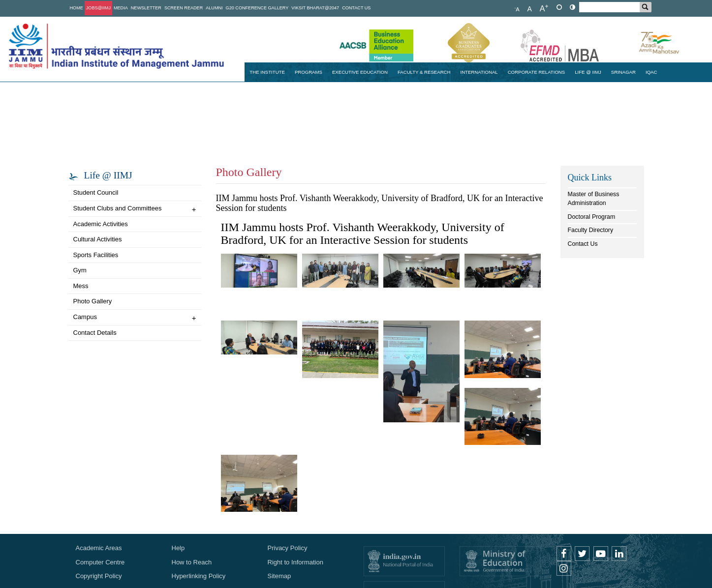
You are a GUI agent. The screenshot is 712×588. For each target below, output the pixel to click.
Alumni (214, 8)
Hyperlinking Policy (199, 576)
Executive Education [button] (360, 72)
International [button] (479, 72)
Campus (135, 318)
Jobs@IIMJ (98, 8)
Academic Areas (99, 548)
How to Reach (192, 562)
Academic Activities (101, 224)
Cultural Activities (98, 239)
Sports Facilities (96, 255)
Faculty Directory (591, 230)
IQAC (651, 72)
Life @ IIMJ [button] (588, 72)
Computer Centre (100, 562)
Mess (81, 286)
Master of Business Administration (594, 199)
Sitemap (279, 576)
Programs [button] (309, 72)
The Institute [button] (267, 72)
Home (77, 8)
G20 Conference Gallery (257, 8)
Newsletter (146, 8)
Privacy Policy (288, 548)
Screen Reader (184, 8)
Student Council (96, 192)
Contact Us (356, 8)
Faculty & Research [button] (424, 72)
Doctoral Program (592, 217)
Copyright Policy (99, 576)
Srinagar (623, 72)
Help (178, 548)
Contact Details (95, 333)
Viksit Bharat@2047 (315, 8)
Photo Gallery (93, 301)
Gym (80, 270)
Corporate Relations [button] (537, 72)
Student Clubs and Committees (135, 209)
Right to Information (295, 562)
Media (121, 8)
